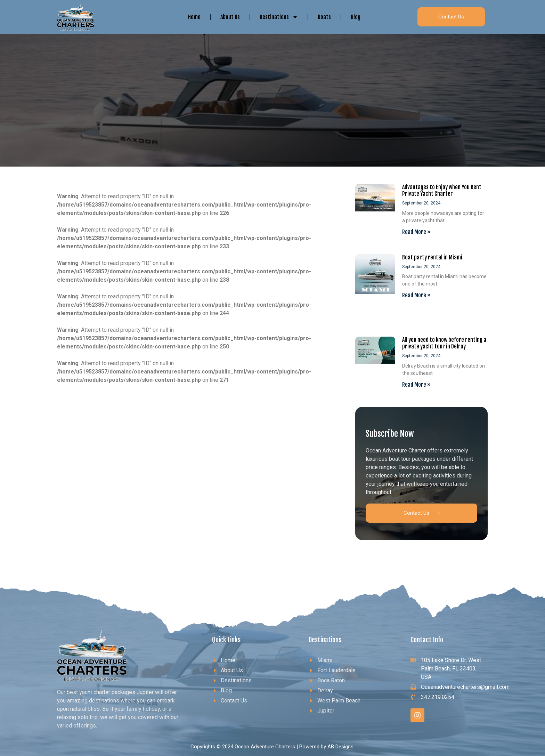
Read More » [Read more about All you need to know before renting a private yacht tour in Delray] (416, 385)
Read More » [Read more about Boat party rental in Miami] (416, 295)
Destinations (279, 17)
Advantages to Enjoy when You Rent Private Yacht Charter (442, 190)
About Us (230, 17)
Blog (356, 17)
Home (194, 17)
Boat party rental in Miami (432, 257)
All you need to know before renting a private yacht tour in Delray (444, 343)
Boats (324, 17)
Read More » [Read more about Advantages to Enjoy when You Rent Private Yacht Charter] (416, 232)
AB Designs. (341, 747)
